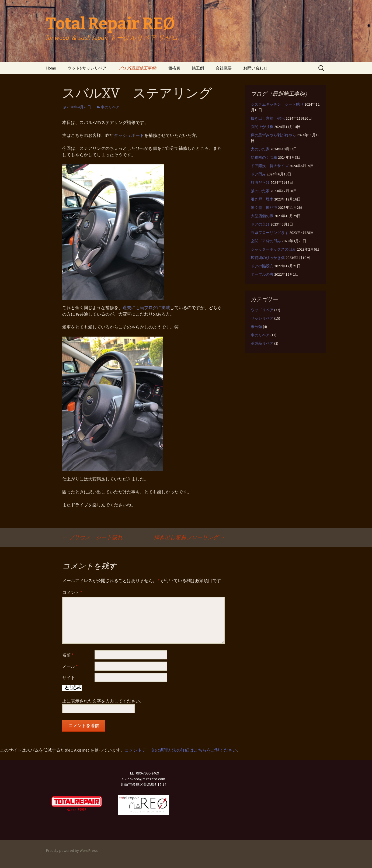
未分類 (256, 327)
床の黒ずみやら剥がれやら (273, 135)
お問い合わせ (255, 68)
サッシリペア (262, 318)
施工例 (198, 68)
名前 (68, 655)
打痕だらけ (260, 182)
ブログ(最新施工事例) (137, 68)
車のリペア (110, 107)
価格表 (174, 68)
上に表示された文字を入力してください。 (103, 701)
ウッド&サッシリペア (87, 68)
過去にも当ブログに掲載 (146, 307)
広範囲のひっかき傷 (268, 258)
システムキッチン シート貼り (277, 104)
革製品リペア (262, 343)
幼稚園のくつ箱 (264, 157)
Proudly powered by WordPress (72, 850)
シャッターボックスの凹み (273, 249)
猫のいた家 (260, 191)
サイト (69, 677)
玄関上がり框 (262, 127)
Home (51, 68)
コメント (72, 592)
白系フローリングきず (270, 233)
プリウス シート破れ (92, 537)
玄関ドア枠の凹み (266, 241)
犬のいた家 (260, 149)
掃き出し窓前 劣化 (268, 118)
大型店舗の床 (262, 216)
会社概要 (224, 68)
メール (70, 666)
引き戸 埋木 (262, 199)
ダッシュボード (129, 135)
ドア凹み (258, 174)
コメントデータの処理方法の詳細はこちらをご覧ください (181, 750)
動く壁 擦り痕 (264, 208)
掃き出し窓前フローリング (189, 537)
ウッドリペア (262, 310)
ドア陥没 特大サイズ (270, 166)
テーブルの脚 (262, 274)
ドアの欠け (260, 224)
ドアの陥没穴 (262, 266)
